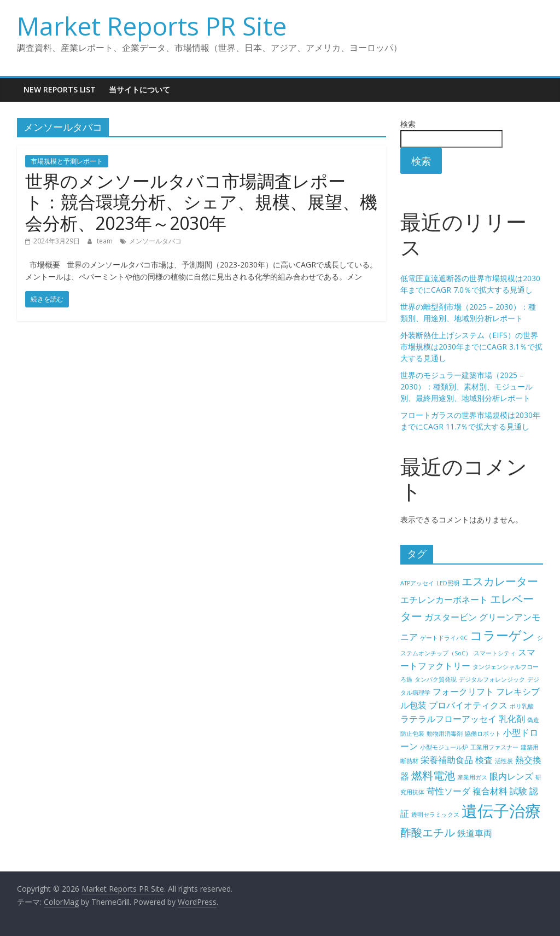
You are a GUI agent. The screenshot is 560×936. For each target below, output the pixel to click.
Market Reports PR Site (152, 26)
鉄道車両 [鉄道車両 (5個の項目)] (475, 833)
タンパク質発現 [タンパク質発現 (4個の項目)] (436, 679)
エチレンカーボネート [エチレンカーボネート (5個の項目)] (444, 600)
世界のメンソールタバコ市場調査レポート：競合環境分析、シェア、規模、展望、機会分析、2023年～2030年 (201, 202)
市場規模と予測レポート (67, 161)
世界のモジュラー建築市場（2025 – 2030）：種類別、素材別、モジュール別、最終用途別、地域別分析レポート (466, 386)
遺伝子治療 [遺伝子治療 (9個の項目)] (501, 811)
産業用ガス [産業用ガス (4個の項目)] (472, 777)
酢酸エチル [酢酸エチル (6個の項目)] (428, 832)
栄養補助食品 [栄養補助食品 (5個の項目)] (447, 760)
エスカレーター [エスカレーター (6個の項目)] (500, 581)
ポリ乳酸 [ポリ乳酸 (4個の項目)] (522, 706)
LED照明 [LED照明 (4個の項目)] (448, 583)
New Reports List (60, 89)
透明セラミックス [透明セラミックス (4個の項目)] (435, 815)
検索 (408, 124)
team (106, 241)
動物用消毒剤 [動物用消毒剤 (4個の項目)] (445, 734)
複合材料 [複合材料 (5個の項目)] (490, 791)
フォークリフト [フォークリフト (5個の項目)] (463, 691)
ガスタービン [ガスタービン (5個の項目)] (451, 617)
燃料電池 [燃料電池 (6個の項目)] (433, 775)
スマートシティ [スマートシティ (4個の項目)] (495, 653)
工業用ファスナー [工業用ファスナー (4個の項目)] (494, 747)
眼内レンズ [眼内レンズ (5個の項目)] (511, 776)
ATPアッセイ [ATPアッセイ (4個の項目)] (417, 583)
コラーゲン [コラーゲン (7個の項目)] (502, 635)
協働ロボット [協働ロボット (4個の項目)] (483, 734)
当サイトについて (139, 89)
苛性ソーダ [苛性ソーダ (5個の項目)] (448, 791)
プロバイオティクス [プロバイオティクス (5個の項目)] (468, 705)
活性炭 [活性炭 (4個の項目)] (504, 761)
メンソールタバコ (155, 241)
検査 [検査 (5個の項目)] (484, 760)
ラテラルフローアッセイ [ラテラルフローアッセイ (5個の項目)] (448, 719)
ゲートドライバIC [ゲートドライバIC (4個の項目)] (444, 638)
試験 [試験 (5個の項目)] (518, 791)
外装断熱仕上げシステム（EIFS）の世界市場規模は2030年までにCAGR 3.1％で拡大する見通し (471, 347)
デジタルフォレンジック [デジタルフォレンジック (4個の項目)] (492, 679)
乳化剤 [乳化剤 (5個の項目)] (512, 719)
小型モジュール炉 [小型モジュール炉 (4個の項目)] (444, 747)
